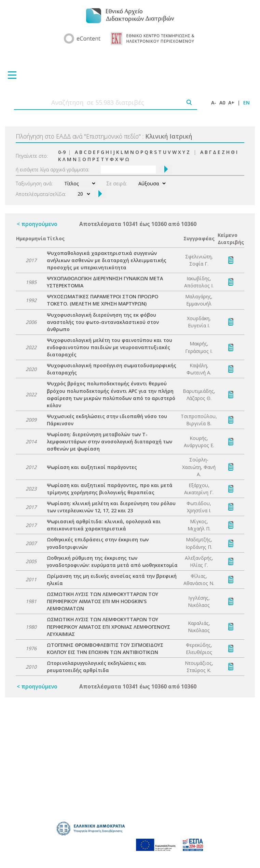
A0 (222, 103)
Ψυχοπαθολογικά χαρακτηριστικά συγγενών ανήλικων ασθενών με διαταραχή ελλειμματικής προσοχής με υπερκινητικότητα (107, 260)
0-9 (62, 152)
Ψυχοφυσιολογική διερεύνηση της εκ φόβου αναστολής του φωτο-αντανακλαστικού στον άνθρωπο (103, 322)
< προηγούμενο (37, 224)
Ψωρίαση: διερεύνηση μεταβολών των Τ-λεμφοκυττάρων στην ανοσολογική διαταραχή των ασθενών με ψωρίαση (110, 442)
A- (214, 103)
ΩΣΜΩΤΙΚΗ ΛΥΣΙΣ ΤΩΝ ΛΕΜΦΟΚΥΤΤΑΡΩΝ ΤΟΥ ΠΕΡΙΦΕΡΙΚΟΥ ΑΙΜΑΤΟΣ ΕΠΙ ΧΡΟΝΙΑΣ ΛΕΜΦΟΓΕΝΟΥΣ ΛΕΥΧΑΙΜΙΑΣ (108, 627)
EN (247, 103)
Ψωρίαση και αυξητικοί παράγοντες (92, 467)
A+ (231, 103)
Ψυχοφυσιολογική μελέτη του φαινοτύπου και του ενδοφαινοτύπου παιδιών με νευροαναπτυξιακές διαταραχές (110, 347)
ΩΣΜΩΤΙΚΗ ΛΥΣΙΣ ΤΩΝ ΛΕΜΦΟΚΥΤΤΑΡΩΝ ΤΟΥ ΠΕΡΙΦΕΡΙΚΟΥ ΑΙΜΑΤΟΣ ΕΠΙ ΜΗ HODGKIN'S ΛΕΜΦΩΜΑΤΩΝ (102, 601)
